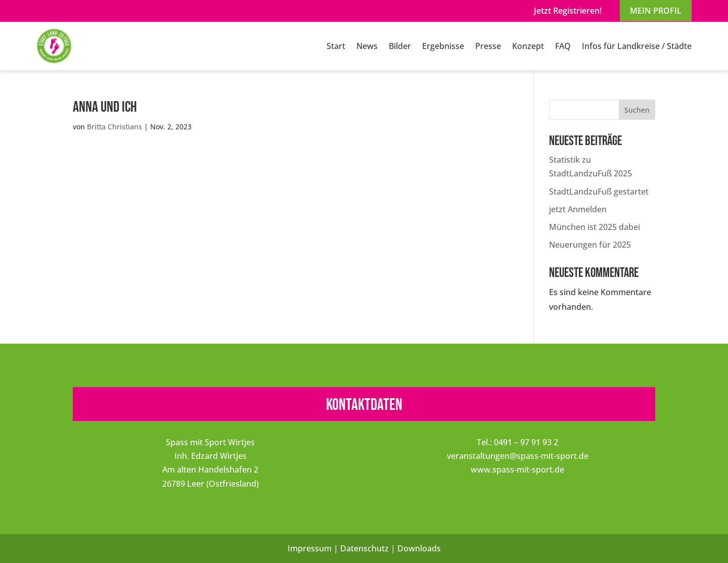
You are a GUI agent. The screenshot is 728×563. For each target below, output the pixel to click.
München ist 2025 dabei (595, 227)
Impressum (310, 548)
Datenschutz (365, 548)
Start (336, 46)
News (367, 46)
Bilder (400, 46)
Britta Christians (115, 127)
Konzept (528, 46)
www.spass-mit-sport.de (517, 470)
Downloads (419, 548)
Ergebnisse (443, 46)
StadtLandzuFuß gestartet (599, 192)
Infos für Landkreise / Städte (637, 46)
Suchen (637, 110)
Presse (488, 46)
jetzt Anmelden (578, 209)
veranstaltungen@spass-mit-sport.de (518, 456)
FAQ (563, 46)
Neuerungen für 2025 (590, 245)
